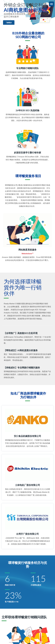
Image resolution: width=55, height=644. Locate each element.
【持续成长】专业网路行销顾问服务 (22, 367)
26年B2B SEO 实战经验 (27, 110)
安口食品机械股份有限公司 (27, 436)
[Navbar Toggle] (51, 4)
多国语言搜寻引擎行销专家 (27, 152)
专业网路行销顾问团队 (27, 68)
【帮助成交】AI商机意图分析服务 (21, 350)
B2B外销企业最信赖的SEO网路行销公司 (28, 35)
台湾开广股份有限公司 (27, 534)
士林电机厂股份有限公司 (28, 485)
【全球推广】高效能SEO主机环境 (21, 333)
